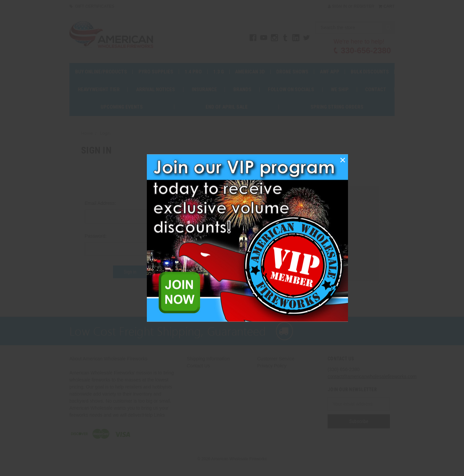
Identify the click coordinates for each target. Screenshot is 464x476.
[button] (343, 160)
